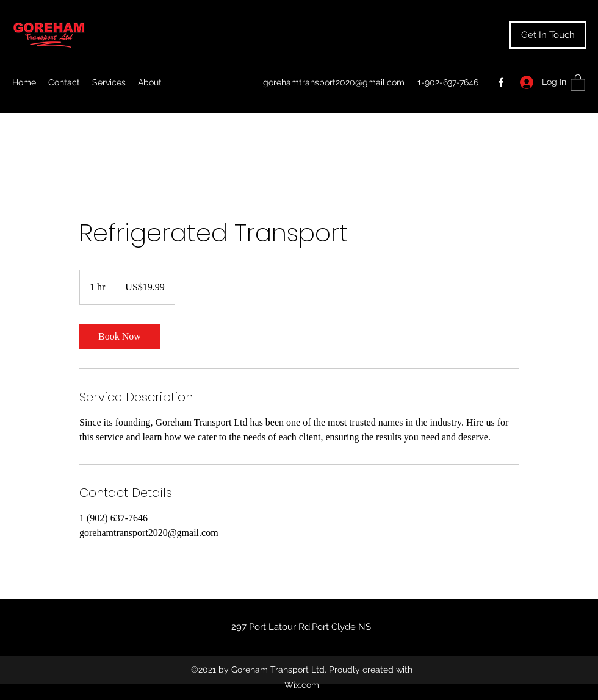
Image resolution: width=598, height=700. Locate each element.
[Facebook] (501, 82)
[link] (120, 337)
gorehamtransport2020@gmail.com (334, 82)
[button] (548, 35)
